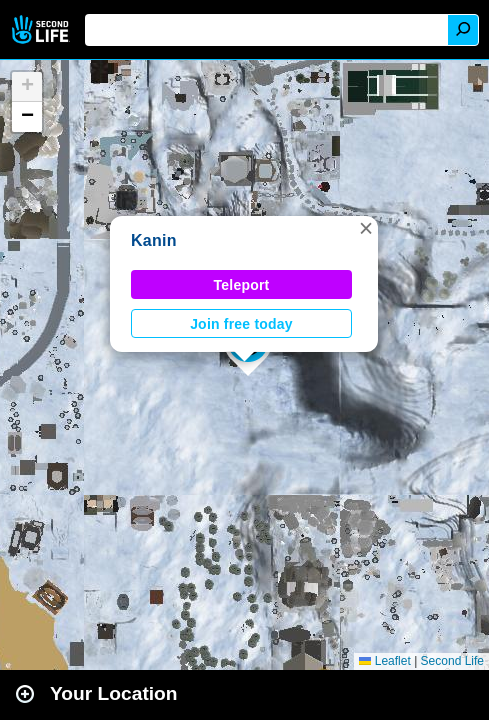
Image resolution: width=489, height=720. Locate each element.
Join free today (241, 324)
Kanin (154, 240)
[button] (366, 228)
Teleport (242, 285)
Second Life (42, 29)
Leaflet (384, 661)
